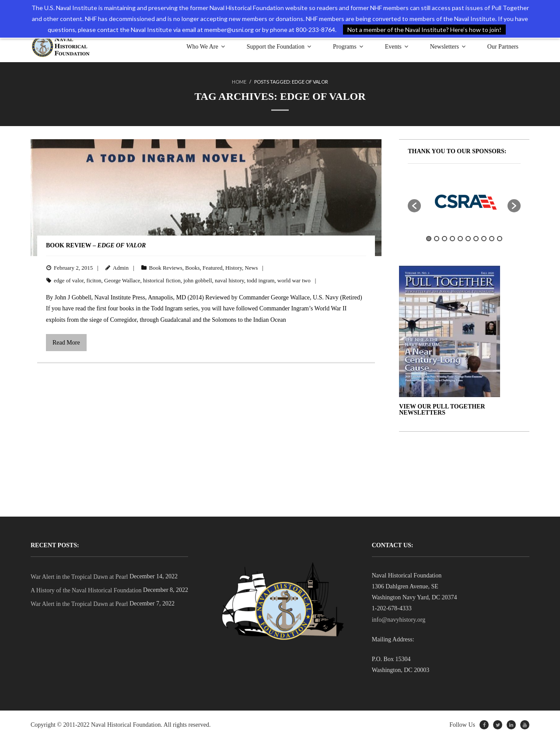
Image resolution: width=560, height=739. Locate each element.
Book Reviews (166, 268)
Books (192, 268)
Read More (66, 343)
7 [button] (476, 239)
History (234, 268)
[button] (414, 206)
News (252, 268)
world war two (294, 280)
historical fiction (162, 280)
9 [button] (492, 239)
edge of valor (69, 280)
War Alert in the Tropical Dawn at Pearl (79, 577)
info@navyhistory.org (399, 620)
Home (239, 82)
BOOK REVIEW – (96, 245)
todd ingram (261, 280)
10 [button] (500, 239)
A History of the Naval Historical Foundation (86, 590)
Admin (121, 268)
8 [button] (484, 239)
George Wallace (122, 280)
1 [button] (429, 239)
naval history (229, 280)
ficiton (94, 280)
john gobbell (198, 280)
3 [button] (444, 239)
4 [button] (452, 239)
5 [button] (460, 239)
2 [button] (437, 239)
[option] (464, 201)
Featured (212, 268)
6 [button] (468, 239)
